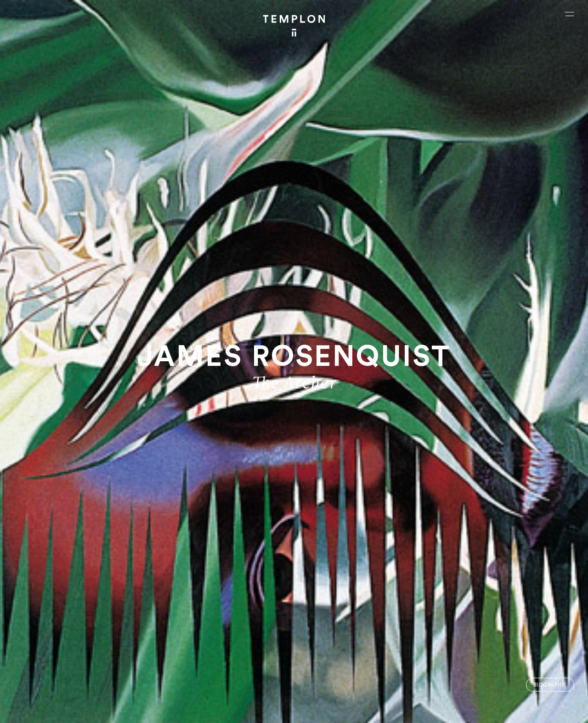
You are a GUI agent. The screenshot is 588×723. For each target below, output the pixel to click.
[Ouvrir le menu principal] (570, 14)
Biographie (550, 685)
